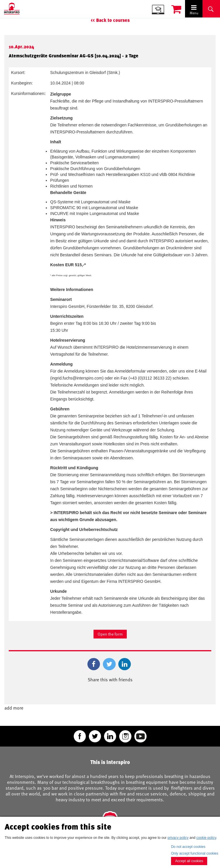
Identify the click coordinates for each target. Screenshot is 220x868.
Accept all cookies (189, 861)
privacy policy (178, 838)
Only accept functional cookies (195, 853)
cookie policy (206, 838)
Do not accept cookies (188, 847)
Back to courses (113, 20)
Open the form (110, 634)
